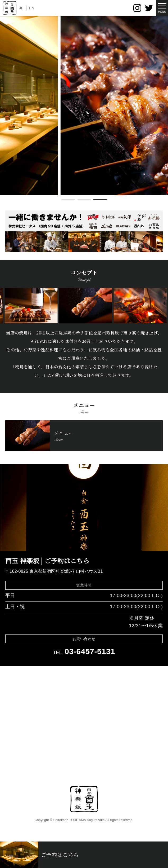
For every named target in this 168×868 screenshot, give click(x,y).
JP (21, 8)
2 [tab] (84, 201)
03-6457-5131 (90, 651)
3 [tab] (100, 201)
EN (31, 8)
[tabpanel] (84, 106)
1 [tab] (68, 201)
